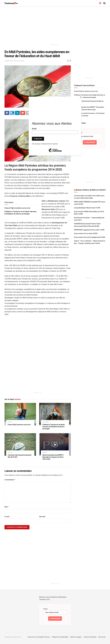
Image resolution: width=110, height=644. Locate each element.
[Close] (81, 97)
